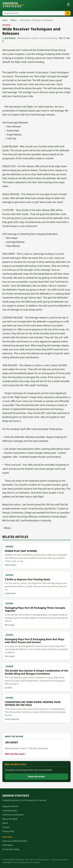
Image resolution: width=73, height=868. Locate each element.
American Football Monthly (15, 841)
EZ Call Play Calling (11, 849)
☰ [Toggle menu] (68, 4)
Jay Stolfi (8, 688)
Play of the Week (10, 819)
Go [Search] (68, 13)
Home (5, 20)
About (5, 823)
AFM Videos (8, 845)
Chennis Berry (10, 565)
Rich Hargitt (10, 625)
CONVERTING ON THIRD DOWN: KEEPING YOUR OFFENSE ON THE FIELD (33, 703)
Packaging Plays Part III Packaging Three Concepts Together (35, 609)
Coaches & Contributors (13, 815)
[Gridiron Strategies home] (14, 4)
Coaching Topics (10, 810)
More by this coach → (16, 754)
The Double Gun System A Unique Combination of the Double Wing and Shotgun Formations (36, 672)
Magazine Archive (10, 806)
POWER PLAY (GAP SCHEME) (21, 551)
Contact (6, 827)
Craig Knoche (10, 593)
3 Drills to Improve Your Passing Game (27, 579)
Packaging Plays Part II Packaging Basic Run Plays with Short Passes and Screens (34, 641)
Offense (14, 20)
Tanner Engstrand (12, 719)
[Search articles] (34, 13)
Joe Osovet (10, 38)
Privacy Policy (8, 831)
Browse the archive (36, 777)
